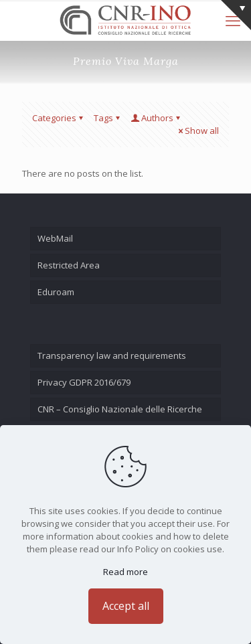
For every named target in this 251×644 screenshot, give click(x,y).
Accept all (126, 606)
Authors (156, 118)
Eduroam (56, 292)
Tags (108, 118)
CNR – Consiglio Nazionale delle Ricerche (120, 409)
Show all (197, 131)
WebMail (55, 238)
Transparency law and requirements (112, 355)
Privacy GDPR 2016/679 (84, 382)
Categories (59, 118)
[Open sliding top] (236, 15)
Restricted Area (69, 265)
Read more (125, 572)
